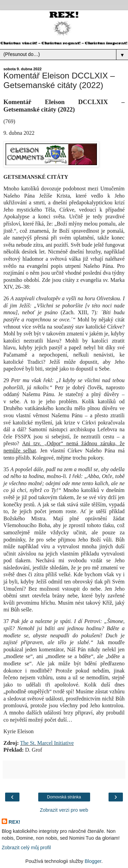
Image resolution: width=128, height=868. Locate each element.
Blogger (93, 861)
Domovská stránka (64, 797)
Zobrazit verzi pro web (64, 810)
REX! (14, 822)
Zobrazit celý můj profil (26, 848)
